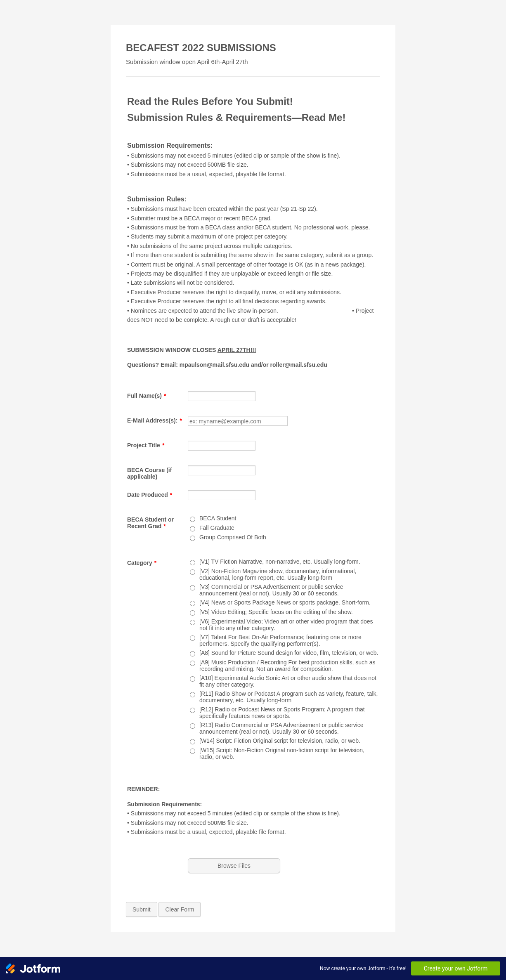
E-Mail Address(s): (155, 420)
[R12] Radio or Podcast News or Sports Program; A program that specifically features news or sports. (282, 713)
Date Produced (150, 495)
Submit (142, 909)
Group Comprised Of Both (233, 537)
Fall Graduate (217, 528)
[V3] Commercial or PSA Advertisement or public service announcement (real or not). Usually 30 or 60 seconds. (271, 590)
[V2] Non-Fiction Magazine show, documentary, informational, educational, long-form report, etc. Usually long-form (278, 574)
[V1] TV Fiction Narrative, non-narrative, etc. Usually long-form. (280, 562)
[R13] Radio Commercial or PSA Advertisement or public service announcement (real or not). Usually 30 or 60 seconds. (281, 728)
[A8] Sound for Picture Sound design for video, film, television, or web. (289, 653)
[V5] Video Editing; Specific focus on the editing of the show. (276, 612)
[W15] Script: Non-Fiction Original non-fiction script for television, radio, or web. (282, 753)
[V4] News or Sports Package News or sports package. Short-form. (285, 602)
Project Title (146, 445)
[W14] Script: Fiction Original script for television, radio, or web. (280, 741)
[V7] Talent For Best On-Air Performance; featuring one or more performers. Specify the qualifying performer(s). (280, 640)
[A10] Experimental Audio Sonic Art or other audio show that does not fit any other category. (288, 681)
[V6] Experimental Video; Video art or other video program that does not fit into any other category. (286, 625)
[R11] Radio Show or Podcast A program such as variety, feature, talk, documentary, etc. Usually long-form (288, 697)
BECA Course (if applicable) (149, 473)
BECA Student (218, 518)
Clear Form (180, 909)
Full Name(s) (147, 396)
